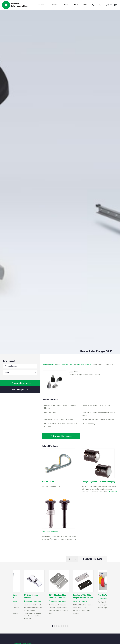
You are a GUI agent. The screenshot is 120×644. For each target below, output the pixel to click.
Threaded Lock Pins (50, 532)
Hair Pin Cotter (48, 482)
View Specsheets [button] (80, 601)
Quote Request (20, 390)
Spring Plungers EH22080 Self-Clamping (98, 482)
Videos (85, 5)
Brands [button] (54, 5)
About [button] (66, 5)
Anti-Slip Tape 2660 (106, 595)
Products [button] (41, 5)
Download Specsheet (20, 383)
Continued (113, 492)
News (76, 5)
